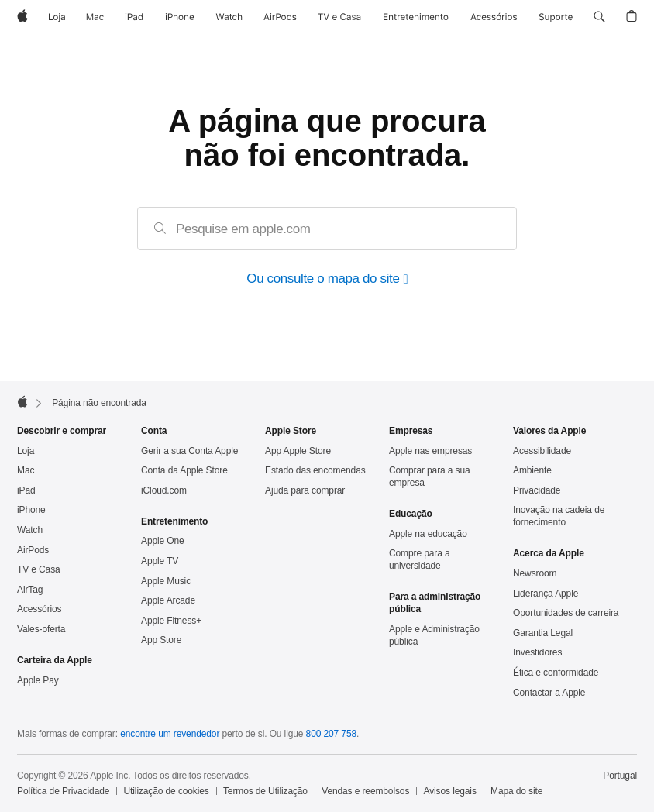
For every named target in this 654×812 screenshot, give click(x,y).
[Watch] (229, 17)
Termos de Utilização (265, 791)
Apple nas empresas (430, 451)
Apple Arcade (168, 600)
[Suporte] (556, 17)
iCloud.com (164, 490)
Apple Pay (38, 680)
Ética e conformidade (556, 673)
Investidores (537, 652)
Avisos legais (450, 791)
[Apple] (22, 17)
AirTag (30, 590)
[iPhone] (180, 17)
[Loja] (57, 17)
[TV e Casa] (339, 17)
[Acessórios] (494, 17)
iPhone (31, 510)
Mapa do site (516, 791)
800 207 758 (331, 734)
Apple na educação (428, 534)
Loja (26, 451)
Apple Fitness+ (171, 621)
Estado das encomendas (315, 470)
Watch (30, 530)
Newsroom (535, 573)
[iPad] (134, 17)
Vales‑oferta (41, 629)
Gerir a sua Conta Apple (189, 451)
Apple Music (166, 581)
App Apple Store (298, 451)
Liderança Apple (546, 594)
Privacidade (537, 490)
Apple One (163, 541)
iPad (26, 490)
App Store (161, 640)
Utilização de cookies (167, 791)
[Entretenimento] (416, 17)
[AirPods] (280, 17)
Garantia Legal (543, 633)
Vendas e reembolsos (365, 791)
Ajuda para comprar (305, 490)
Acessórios (40, 609)
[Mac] (95, 17)
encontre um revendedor (170, 734)
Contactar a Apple (549, 693)
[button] (599, 17)
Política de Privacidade (63, 791)
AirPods (33, 550)
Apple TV (160, 561)
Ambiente (532, 470)
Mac (26, 470)
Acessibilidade (542, 451)
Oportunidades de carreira (566, 613)
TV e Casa (39, 569)
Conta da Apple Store (184, 470)
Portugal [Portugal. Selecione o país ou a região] (620, 776)
